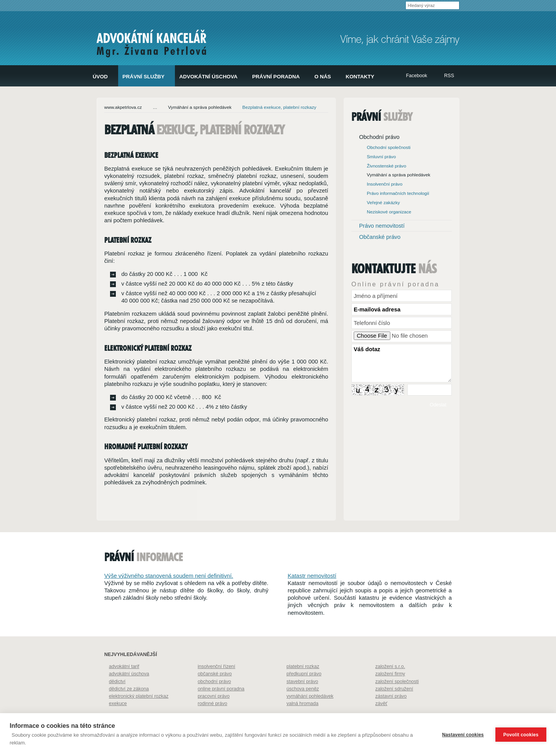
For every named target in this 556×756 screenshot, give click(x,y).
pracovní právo (214, 712)
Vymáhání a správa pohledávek (200, 107)
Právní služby (143, 77)
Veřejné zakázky (383, 202)
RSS (449, 76)
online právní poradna (221, 705)
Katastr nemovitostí (312, 592)
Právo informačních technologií (398, 193)
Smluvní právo (381, 156)
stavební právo (302, 697)
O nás (323, 77)
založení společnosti (397, 697)
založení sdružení (394, 705)
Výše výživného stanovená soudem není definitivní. (169, 592)
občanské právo (215, 690)
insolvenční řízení (216, 682)
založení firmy (390, 690)
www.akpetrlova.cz (123, 107)
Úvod (100, 77)
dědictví (117, 697)
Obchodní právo (379, 137)
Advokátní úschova (208, 77)
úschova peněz (303, 705)
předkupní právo (304, 690)
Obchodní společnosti (389, 147)
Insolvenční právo (385, 184)
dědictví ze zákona (129, 705)
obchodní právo (214, 697)
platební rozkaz (303, 682)
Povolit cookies (521, 735)
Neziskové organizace (389, 212)
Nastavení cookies (463, 735)
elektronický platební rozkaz (139, 712)
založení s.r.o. (390, 682)
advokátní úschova (129, 690)
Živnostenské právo (386, 166)
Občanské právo (380, 237)
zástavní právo (391, 712)
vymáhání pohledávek (310, 712)
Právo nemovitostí (382, 226)
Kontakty (360, 77)
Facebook (416, 76)
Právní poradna (276, 77)
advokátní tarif (124, 682)
